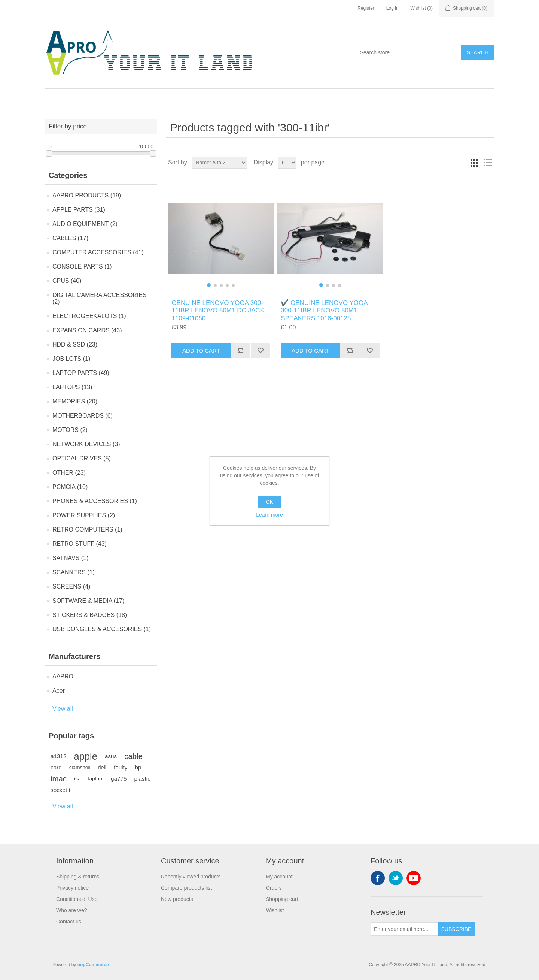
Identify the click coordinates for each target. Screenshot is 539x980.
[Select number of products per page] (287, 163)
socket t (60, 790)
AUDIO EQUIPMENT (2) (85, 224)
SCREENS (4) (71, 586)
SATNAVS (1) (70, 558)
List (488, 163)
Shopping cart (282, 899)
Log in (392, 8)
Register (366, 8)
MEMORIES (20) (75, 401)
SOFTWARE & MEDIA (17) (88, 601)
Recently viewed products (191, 877)
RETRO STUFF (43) (80, 544)
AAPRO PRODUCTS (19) (87, 195)
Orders (274, 888)
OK (269, 502)
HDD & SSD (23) (75, 344)
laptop (95, 779)
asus (111, 756)
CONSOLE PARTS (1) (82, 267)
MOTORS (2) (70, 430)
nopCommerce (93, 965)
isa (77, 779)
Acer (59, 691)
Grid (474, 163)
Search (478, 52)
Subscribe (456, 929)
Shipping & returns (78, 877)
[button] (209, 285)
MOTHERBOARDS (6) (83, 416)
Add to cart (201, 350)
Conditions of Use (77, 899)
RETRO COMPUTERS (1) (87, 530)
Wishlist (275, 910)
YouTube (414, 878)
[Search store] (409, 52)
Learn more (269, 515)
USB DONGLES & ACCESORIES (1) (102, 629)
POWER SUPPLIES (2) (84, 515)
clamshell (80, 767)
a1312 (59, 756)
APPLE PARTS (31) (79, 210)
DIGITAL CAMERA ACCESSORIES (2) (100, 298)
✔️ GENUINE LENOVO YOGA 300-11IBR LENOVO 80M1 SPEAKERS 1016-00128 (324, 311)
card (56, 767)
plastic (142, 779)
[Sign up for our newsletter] (404, 929)
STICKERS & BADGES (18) (90, 615)
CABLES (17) (70, 238)
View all (63, 709)
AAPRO (63, 676)
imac (59, 779)
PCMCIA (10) (70, 487)
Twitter (396, 878)
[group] (221, 239)
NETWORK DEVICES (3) (86, 444)
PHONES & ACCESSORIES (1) (95, 501)
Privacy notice (72, 888)
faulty (121, 767)
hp (138, 767)
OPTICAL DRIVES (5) (82, 458)
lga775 (118, 779)
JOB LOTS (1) (71, 359)
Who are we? (71, 910)
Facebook (378, 878)
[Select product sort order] (219, 163)
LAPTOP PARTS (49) (81, 373)
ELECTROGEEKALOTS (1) (89, 316)
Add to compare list (240, 350)
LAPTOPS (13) (72, 387)
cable (133, 756)
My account (279, 877)
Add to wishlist (260, 350)
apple (86, 756)
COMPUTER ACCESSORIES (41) (98, 252)
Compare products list (186, 888)
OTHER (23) (69, 473)
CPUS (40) (67, 281)
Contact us (69, 922)
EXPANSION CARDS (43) (87, 330)
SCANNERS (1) (74, 572)
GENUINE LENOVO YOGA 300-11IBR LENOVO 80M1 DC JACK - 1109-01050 (220, 311)
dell (102, 768)
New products (177, 899)
